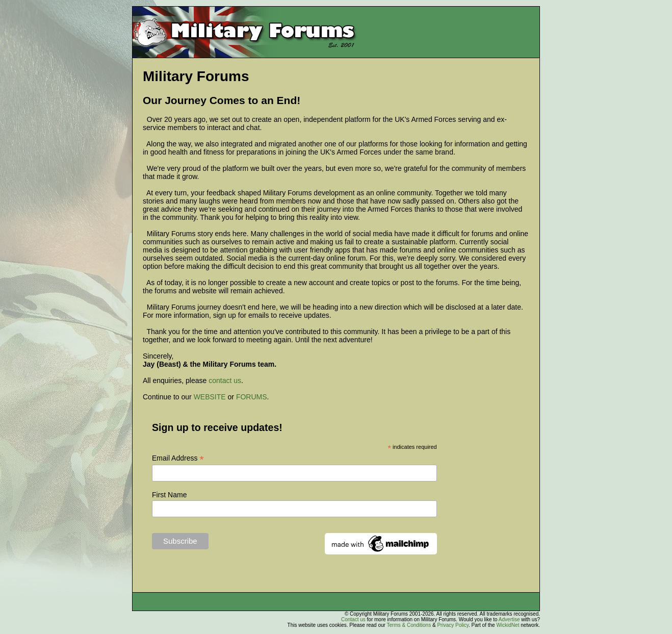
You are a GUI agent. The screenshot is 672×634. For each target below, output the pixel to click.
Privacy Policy (453, 625)
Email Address (178, 458)
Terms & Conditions (409, 625)
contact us (225, 381)
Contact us (353, 619)
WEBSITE (210, 397)
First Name (169, 495)
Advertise (509, 619)
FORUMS (252, 397)
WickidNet (508, 625)
